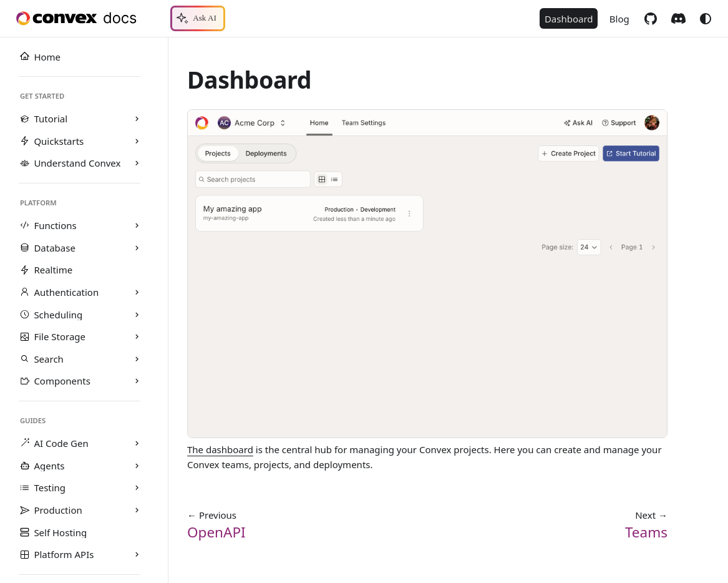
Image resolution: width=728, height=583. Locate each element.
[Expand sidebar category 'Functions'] (137, 226)
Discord (678, 18)
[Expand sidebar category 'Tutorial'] (137, 119)
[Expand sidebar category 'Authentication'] (137, 292)
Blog (619, 19)
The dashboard (220, 449)
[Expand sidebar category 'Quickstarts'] (137, 141)
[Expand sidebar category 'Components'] (137, 381)
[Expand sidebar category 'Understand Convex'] (137, 164)
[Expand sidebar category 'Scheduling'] (137, 315)
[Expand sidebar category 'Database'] (137, 248)
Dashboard (569, 19)
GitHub (650, 18)
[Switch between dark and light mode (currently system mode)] (706, 19)
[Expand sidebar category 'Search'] (137, 359)
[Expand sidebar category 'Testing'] (137, 488)
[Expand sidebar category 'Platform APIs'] (137, 555)
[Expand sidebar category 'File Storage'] (137, 337)
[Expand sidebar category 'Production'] (137, 510)
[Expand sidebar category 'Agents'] (137, 466)
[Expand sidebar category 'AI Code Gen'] (137, 444)
